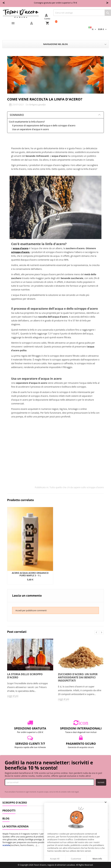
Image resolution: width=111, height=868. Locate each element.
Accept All (55, 859)
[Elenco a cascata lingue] (93, 29)
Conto (47, 17)
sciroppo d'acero (20, 252)
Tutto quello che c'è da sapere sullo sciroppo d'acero (77, 487)
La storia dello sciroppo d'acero (25, 676)
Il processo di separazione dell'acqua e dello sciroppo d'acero (44, 125)
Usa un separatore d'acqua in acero (30, 129)
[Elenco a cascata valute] (103, 29)
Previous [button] (96, 632)
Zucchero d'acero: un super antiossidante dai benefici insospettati (78, 677)
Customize (76, 859)
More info (97, 859)
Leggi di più (13, 696)
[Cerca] (82, 13)
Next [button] (102, 632)
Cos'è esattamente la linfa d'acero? (27, 122)
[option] (30, 546)
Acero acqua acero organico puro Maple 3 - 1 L (30, 574)
